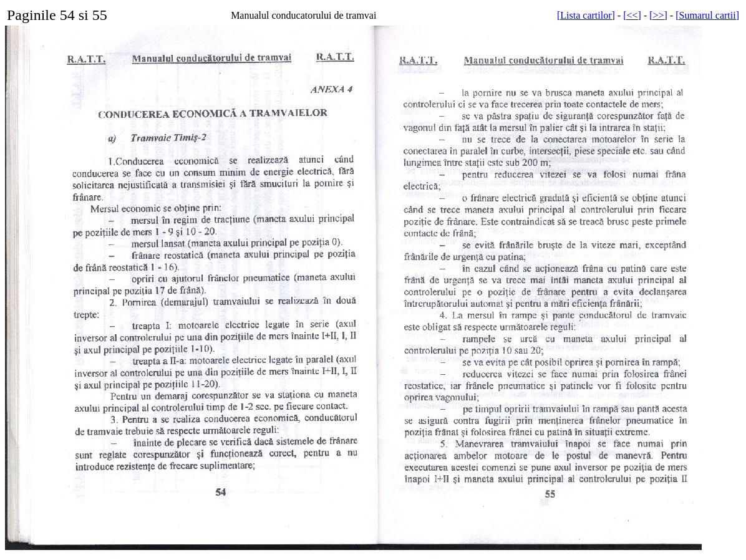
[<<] (632, 15)
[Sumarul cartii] (707, 15)
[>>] (658, 15)
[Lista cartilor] (586, 15)
